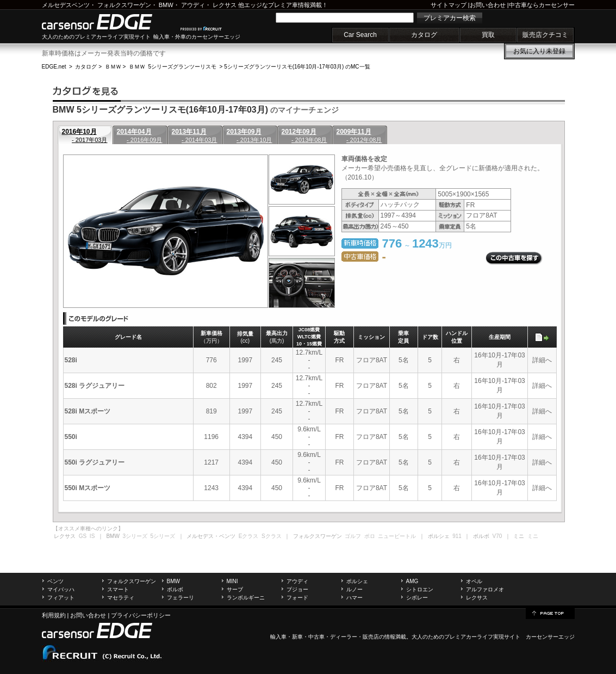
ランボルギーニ (246, 598)
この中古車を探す (514, 258)
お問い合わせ (488, 5)
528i (71, 360)
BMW (166, 5)
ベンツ (55, 581)
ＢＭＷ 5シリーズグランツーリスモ (173, 67)
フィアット (61, 598)
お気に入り (539, 51)
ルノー (354, 589)
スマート (118, 589)
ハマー (354, 598)
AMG (412, 581)
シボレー (417, 598)
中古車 (316, 637)
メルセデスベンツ (66, 5)
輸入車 (278, 637)
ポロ (370, 536)
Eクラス (249, 536)
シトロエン (420, 589)
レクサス (225, 5)
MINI (232, 581)
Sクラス (272, 536)
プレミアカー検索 (450, 18)
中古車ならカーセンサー (542, 5)
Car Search (360, 35)
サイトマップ (449, 5)
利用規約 (54, 615)
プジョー (297, 589)
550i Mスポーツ (88, 488)
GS (83, 536)
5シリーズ (163, 536)
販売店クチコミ (545, 35)
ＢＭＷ (113, 67)
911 (457, 536)
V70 (497, 536)
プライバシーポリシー (141, 615)
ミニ (533, 536)
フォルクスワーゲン (124, 5)
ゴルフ (353, 536)
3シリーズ (135, 536)
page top (550, 613)
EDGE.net (54, 67)
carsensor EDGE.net (108, 22)
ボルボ (175, 589)
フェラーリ (181, 598)
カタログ (424, 35)
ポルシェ (357, 581)
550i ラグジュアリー (95, 462)
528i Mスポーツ (88, 411)
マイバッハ (61, 589)
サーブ (235, 589)
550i (71, 437)
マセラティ (121, 598)
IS (92, 536)
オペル (474, 581)
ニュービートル (397, 536)
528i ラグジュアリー (95, 386)
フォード (297, 598)
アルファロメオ (485, 589)
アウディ (193, 5)
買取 (488, 35)
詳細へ (542, 360)
